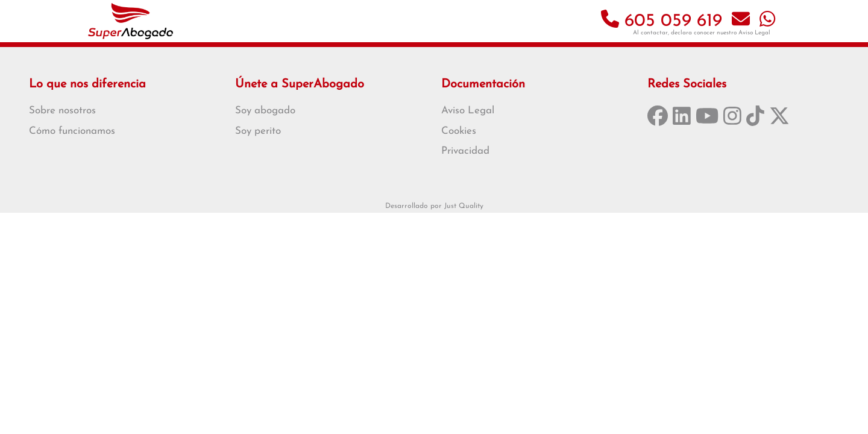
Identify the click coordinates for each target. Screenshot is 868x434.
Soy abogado (265, 111)
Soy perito (258, 131)
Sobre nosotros (62, 111)
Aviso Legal (754, 33)
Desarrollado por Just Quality (434, 206)
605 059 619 (662, 21)
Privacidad (465, 151)
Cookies (459, 131)
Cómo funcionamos (72, 131)
